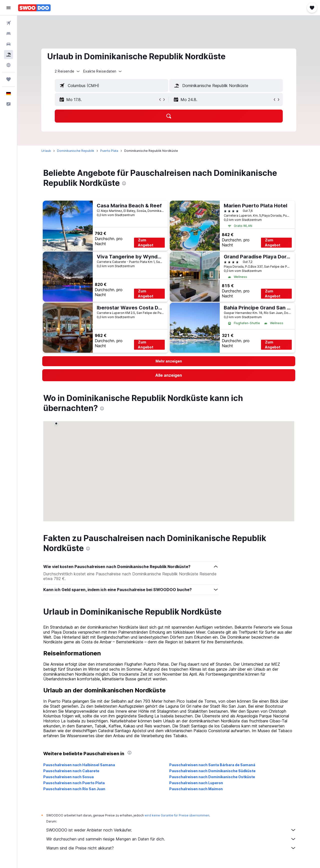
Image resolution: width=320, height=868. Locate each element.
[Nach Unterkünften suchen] (8, 34)
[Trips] (8, 79)
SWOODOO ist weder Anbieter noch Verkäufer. (171, 830)
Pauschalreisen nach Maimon (196, 789)
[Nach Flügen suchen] (8, 23)
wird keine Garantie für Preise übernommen (177, 815)
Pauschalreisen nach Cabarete (71, 771)
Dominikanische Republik (76, 151)
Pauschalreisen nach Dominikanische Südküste (212, 771)
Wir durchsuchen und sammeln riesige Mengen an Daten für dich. (171, 839)
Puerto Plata (109, 151)
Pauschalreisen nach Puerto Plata (74, 783)
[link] (169, 375)
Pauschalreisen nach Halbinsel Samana (79, 765)
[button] (8, 8)
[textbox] (111, 86)
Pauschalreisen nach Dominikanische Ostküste (212, 777)
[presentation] (124, 183)
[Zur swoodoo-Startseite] (34, 8)
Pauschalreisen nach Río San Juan (74, 789)
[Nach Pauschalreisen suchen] (8, 55)
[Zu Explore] (8, 65)
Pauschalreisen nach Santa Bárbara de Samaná (212, 765)
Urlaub (46, 151)
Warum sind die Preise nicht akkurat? (171, 848)
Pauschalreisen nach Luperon (196, 783)
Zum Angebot (146, 243)
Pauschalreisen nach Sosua (68, 777)
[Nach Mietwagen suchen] (8, 44)
